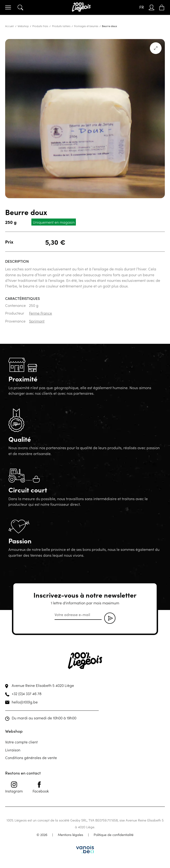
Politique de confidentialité (114, 835)
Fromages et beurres (86, 26)
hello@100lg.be (25, 702)
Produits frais (40, 26)
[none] (142, 7)
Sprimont (37, 321)
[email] (78, 615)
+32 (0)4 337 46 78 (27, 693)
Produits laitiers (61, 26)
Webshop (23, 26)
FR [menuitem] (142, 7)
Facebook (41, 787)
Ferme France (41, 313)
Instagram (14, 787)
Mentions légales (70, 835)
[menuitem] (142, 7)
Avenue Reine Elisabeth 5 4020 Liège (43, 685)
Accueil (9, 26)
